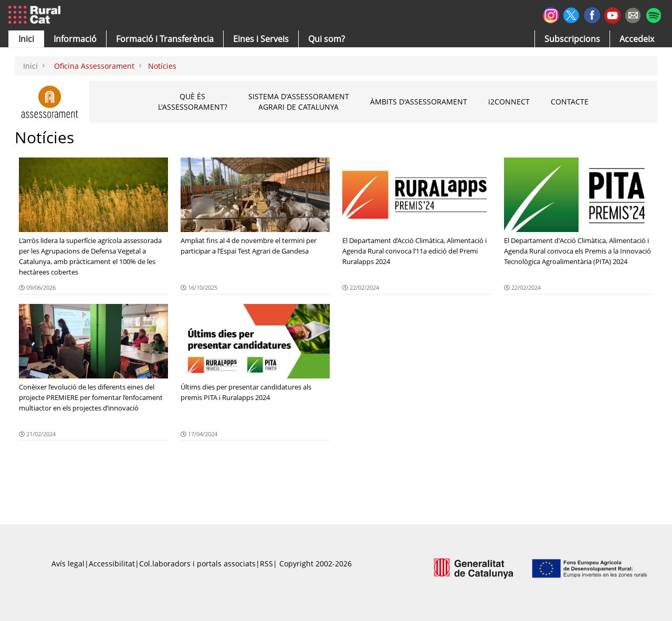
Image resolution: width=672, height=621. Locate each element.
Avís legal (68, 564)
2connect (509, 102)
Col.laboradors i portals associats (197, 564)
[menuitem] (165, 39)
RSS (266, 564)
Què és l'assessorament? (193, 102)
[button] (26, 39)
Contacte (570, 102)
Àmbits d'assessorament (419, 102)
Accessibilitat (112, 564)
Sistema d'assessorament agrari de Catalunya (299, 102)
